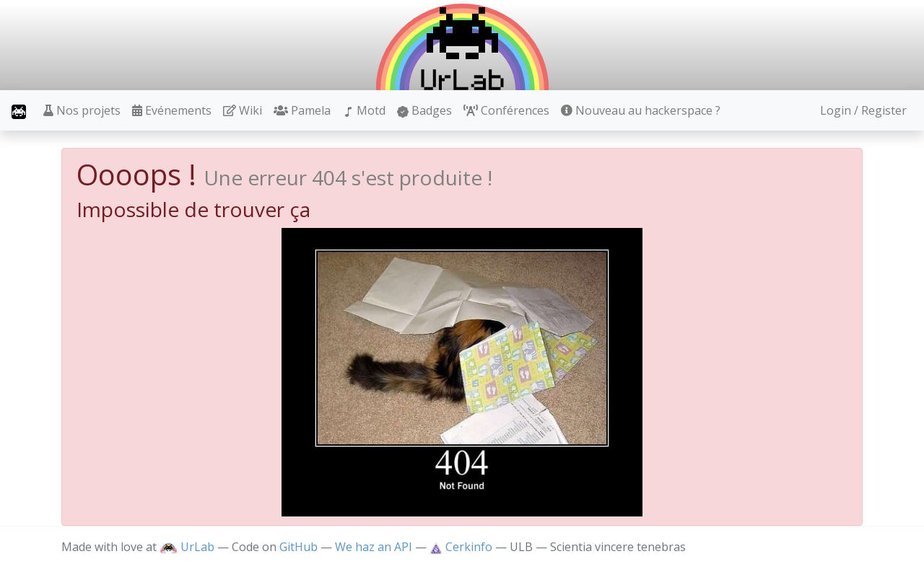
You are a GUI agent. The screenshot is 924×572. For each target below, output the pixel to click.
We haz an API (374, 547)
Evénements (172, 110)
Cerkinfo (462, 547)
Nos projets (82, 110)
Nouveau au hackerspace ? (641, 110)
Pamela (302, 110)
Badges (424, 110)
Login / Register (863, 110)
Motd (364, 110)
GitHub (298, 547)
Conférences (506, 110)
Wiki (243, 110)
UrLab (187, 547)
